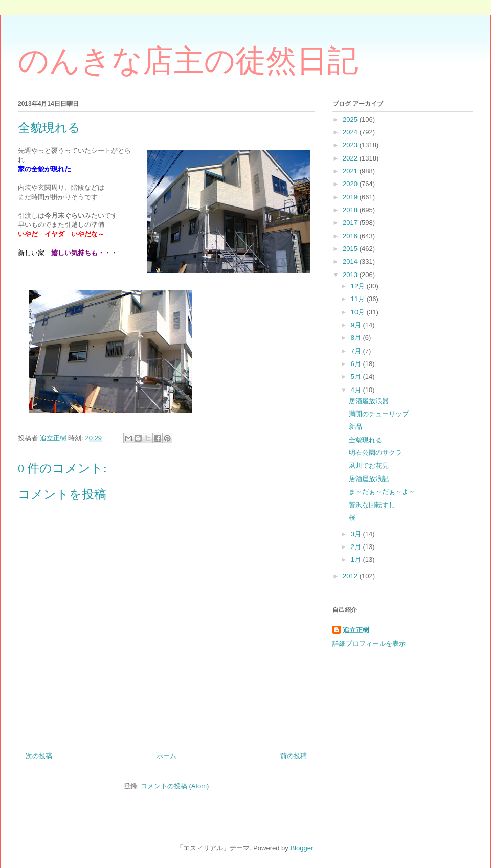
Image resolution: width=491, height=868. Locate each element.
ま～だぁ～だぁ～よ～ (382, 492)
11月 (359, 299)
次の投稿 (39, 756)
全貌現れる (365, 440)
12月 (359, 286)
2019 (351, 197)
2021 (351, 171)
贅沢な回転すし (372, 505)
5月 (357, 376)
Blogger (301, 848)
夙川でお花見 (369, 465)
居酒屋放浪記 (369, 479)
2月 (357, 547)
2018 (351, 210)
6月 (357, 364)
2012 (351, 576)
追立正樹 (356, 630)
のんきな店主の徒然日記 (188, 61)
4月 (357, 390)
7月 (357, 351)
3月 (357, 534)
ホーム (166, 756)
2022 (351, 158)
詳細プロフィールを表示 (369, 643)
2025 (351, 119)
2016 (351, 236)
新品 (355, 427)
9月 (357, 325)
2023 (351, 145)
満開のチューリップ (379, 414)
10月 (359, 312)
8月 (357, 338)
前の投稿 (294, 756)
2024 (351, 132)
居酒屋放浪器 (369, 401)
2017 (351, 223)
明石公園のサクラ (375, 453)
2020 (351, 184)
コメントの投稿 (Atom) (175, 786)
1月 (357, 559)
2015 (351, 249)
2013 (351, 275)
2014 (351, 261)
